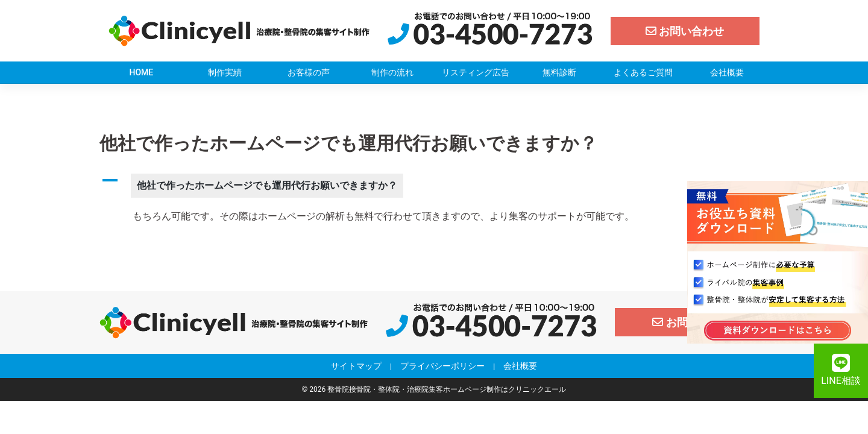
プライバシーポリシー (442, 366)
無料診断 (559, 72)
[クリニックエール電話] (490, 30)
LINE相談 (841, 370)
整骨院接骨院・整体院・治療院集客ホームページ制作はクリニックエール (447, 389)
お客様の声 (309, 72)
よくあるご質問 (643, 72)
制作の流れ (392, 72)
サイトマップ (356, 366)
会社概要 (727, 72)
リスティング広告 (476, 72)
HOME (142, 72)
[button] (434, 186)
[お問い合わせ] (685, 31)
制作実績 (225, 72)
